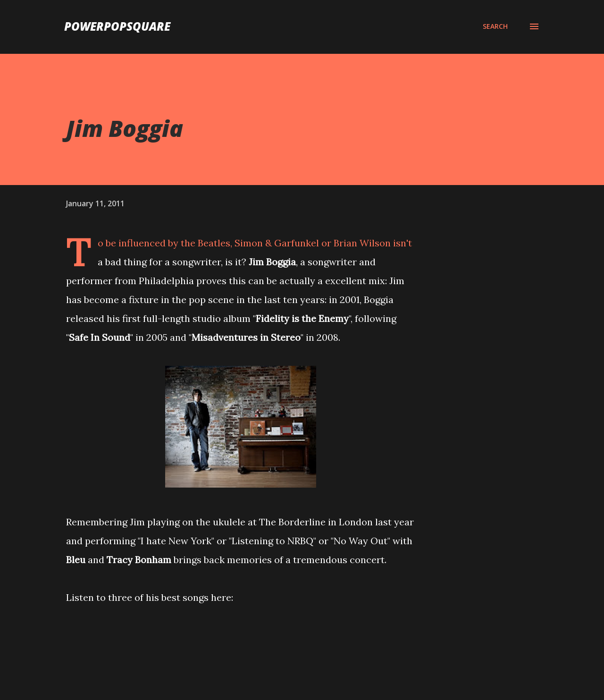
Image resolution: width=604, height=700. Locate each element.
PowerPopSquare (117, 26)
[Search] (495, 26)
